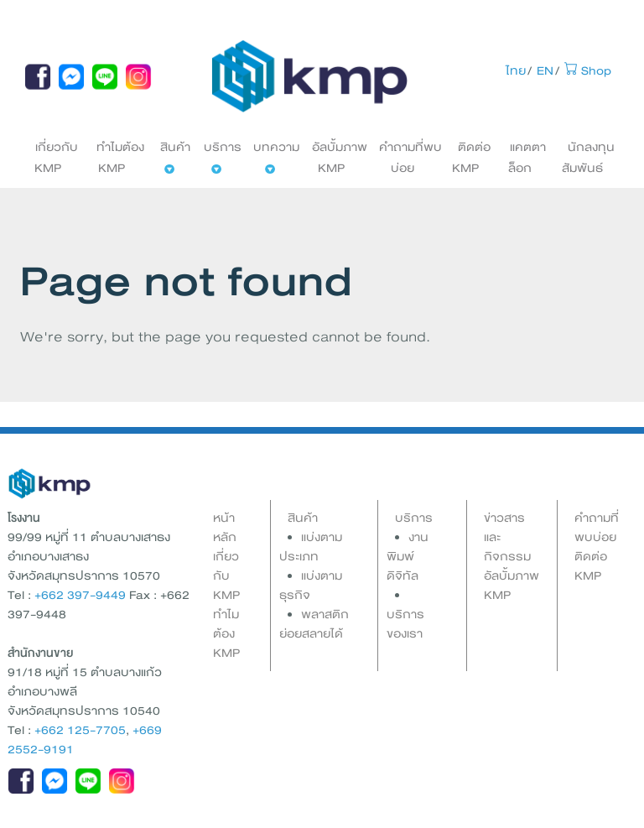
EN (545, 71)
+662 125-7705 (80, 730)
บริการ (414, 518)
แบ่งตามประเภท (311, 547)
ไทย (516, 71)
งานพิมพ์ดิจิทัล (408, 557)
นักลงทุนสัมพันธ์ (588, 158)
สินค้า (303, 518)
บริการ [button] (223, 156)
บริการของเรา (405, 624)
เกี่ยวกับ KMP (56, 158)
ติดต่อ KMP (471, 158)
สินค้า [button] (175, 156)
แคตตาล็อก (527, 158)
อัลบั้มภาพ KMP (340, 158)
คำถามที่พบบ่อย (410, 158)
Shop (588, 71)
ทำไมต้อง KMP (120, 158)
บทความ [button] (276, 156)
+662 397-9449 (80, 595)
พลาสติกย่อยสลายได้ (314, 624)
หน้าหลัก (225, 528)
